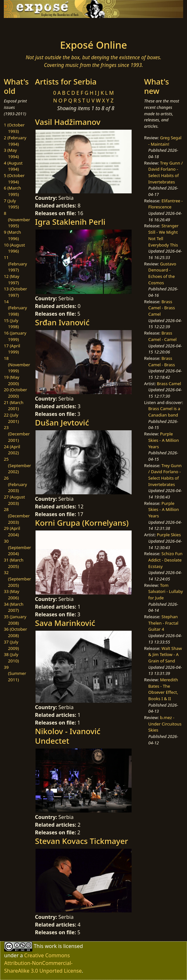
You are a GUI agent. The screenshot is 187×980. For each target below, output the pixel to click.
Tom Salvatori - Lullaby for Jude (166, 591)
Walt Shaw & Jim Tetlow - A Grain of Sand (165, 655)
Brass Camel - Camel (162, 336)
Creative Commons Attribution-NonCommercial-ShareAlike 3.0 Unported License (43, 963)
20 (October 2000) (15, 393)
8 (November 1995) (17, 219)
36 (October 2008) (15, 632)
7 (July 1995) (11, 204)
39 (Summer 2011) (15, 673)
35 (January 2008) (15, 620)
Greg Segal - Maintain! (165, 141)
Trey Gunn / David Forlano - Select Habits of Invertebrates (166, 172)
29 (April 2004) (12, 531)
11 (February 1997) (15, 264)
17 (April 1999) (12, 349)
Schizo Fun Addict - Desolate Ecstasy (165, 560)
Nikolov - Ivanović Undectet (68, 736)
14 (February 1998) (15, 308)
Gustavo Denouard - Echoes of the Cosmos (162, 273)
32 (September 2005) (17, 579)
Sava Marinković (65, 623)
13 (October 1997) (15, 292)
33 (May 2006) (12, 595)
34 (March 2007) (14, 607)
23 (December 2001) (17, 434)
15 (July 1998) (11, 324)
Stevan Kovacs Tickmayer (81, 841)
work (51, 946)
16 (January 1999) (15, 336)
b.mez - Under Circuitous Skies (165, 724)
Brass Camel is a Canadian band (164, 412)
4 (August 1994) (13, 166)
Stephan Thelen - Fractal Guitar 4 (163, 623)
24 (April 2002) (12, 450)
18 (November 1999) (17, 364)
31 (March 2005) (14, 563)
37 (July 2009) (11, 645)
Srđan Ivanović (62, 322)
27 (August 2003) (14, 500)
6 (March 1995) (12, 191)
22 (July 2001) (11, 418)
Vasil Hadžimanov (68, 122)
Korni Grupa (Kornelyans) (82, 523)
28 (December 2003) (17, 516)
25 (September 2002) (17, 465)
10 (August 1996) (14, 248)
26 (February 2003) (15, 484)
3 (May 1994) (11, 153)
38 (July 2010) (11, 658)
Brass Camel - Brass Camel (162, 308)
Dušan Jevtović (62, 422)
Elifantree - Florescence (166, 204)
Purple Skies (169, 535)
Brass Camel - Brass (162, 361)
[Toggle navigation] (24, 27)
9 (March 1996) (12, 235)
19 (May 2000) (12, 380)
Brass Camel (169, 384)
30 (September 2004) (17, 547)
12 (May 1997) (12, 279)
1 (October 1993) (14, 128)
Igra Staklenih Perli (70, 222)
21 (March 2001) (14, 406)
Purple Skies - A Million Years (164, 440)
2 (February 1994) (15, 141)
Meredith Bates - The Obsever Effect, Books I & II (163, 689)
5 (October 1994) (14, 179)
